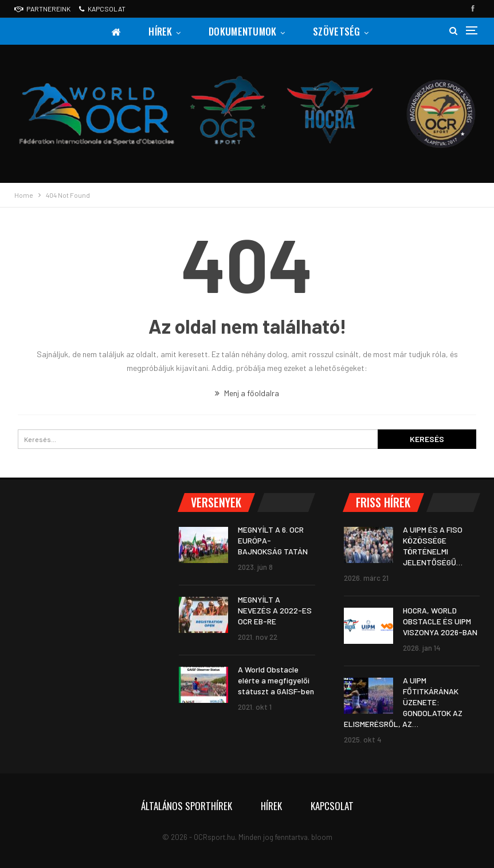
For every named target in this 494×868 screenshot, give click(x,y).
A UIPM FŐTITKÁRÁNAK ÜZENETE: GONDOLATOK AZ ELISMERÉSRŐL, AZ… (403, 702)
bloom (322, 837)
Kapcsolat (102, 9)
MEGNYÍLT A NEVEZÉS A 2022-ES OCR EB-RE (275, 610)
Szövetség (337, 31)
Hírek (160, 31)
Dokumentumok (243, 31)
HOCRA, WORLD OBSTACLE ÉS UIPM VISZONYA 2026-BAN (440, 621)
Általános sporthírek (187, 806)
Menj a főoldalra (247, 393)
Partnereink (42, 9)
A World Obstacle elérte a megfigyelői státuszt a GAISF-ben (276, 680)
